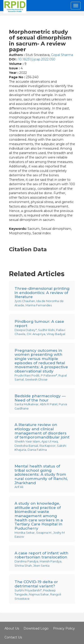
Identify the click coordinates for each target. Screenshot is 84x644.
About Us (12, 628)
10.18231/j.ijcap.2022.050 (37, 59)
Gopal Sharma (62, 55)
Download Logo (36, 628)
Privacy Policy (64, 628)
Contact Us (13, 637)
